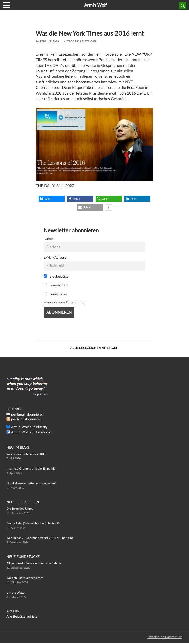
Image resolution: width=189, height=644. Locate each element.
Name (48, 239)
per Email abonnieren (27, 415)
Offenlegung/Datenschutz (165, 637)
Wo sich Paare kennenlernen (25, 578)
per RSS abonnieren (26, 419)
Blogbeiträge (56, 276)
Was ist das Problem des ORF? (26, 454)
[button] (52, 199)
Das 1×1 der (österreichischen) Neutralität (34, 523)
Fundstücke (55, 294)
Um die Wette (15, 593)
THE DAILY (54, 66)
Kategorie (71, 42)
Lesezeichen (89, 42)
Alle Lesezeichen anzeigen (94, 348)
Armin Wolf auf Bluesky (29, 427)
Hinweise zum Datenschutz (64, 302)
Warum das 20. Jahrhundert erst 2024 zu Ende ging (40, 538)
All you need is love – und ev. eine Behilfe (34, 563)
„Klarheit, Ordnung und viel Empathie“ (31, 469)
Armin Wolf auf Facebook (31, 432)
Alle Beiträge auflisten (23, 617)
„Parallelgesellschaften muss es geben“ (31, 483)
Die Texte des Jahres (20, 509)
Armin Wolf (95, 5)
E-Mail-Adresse (55, 257)
